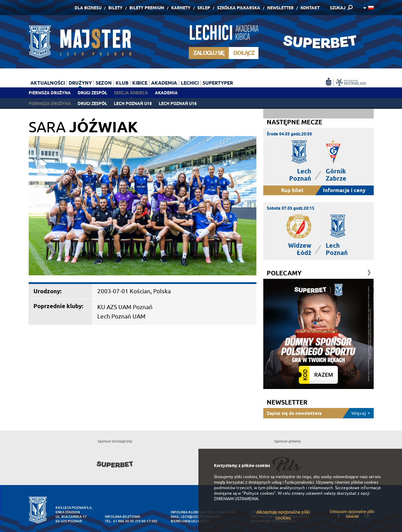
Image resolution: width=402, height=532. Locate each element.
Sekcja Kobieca (131, 93)
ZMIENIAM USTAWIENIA (236, 499)
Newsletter (280, 8)
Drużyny (80, 83)
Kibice (140, 83)
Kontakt (310, 8)
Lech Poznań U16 (178, 103)
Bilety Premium (147, 8)
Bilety (115, 8)
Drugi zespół (92, 93)
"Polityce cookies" (259, 493)
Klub (122, 83)
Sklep (204, 8)
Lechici (190, 83)
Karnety (181, 8)
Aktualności (48, 83)
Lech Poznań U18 (133, 103)
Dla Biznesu (88, 8)
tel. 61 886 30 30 (119, 521)
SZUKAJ (338, 8)
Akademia (166, 93)
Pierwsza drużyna (50, 93)
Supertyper (218, 83)
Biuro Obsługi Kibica (190, 521)
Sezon (104, 83)
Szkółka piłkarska (239, 8)
